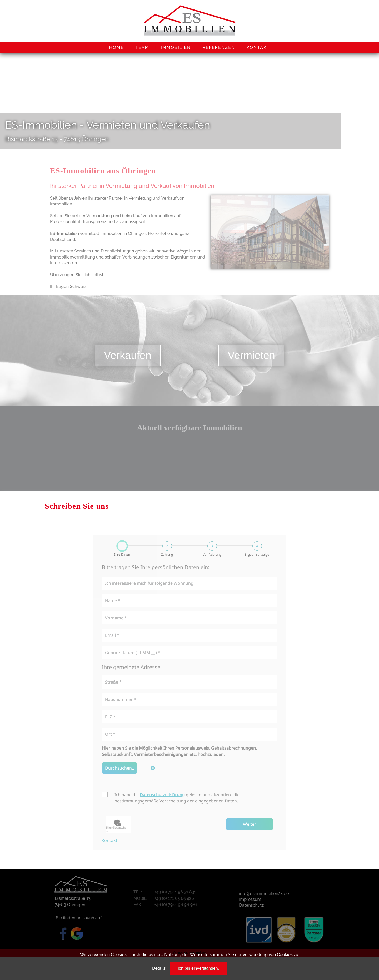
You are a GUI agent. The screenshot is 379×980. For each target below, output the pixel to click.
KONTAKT (258, 47)
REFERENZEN (219, 47)
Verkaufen (128, 355)
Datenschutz (251, 905)
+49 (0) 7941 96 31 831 (175, 892)
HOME (117, 47)
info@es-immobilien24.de (264, 894)
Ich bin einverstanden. (199, 968)
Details (159, 968)
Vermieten (251, 355)
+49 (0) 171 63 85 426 (174, 898)
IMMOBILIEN (176, 47)
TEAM (142, 47)
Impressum (250, 899)
